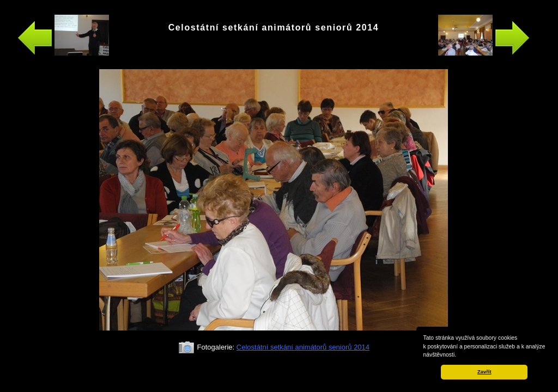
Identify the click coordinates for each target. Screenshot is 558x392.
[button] (459, 356)
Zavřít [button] (484, 372)
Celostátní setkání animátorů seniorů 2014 (303, 347)
